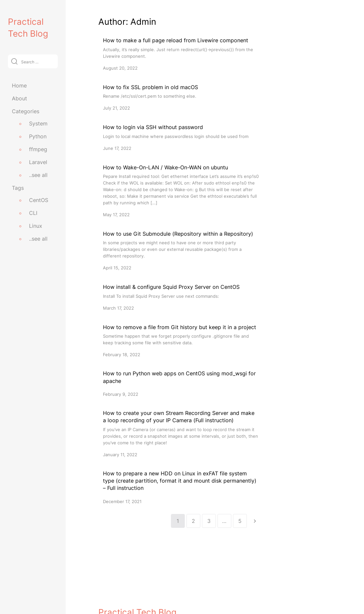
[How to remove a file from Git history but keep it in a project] (181, 341)
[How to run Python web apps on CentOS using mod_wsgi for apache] (181, 384)
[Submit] (14, 61)
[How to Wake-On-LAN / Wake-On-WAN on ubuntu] (181, 191)
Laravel (38, 162)
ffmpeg (38, 149)
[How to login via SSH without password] (181, 137)
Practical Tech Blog (137, 580)
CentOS (39, 200)
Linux (36, 226)
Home (19, 85)
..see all (38, 175)
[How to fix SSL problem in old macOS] (181, 97)
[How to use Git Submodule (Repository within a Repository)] (181, 250)
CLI (33, 213)
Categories (26, 111)
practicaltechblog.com (124, 595)
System (38, 123)
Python (38, 136)
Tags (18, 188)
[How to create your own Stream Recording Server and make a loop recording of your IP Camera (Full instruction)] (181, 434)
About (19, 98)
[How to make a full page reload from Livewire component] (181, 54)
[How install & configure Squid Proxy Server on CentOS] (181, 297)
